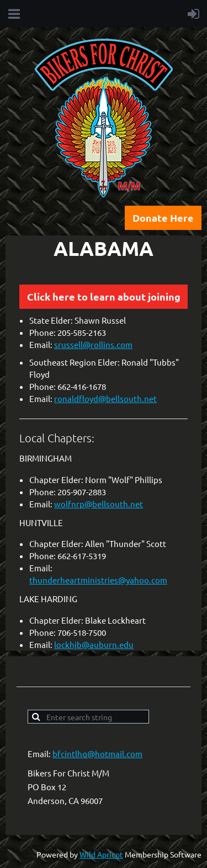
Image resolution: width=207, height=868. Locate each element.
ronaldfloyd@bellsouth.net (105, 398)
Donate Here (163, 218)
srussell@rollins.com (93, 344)
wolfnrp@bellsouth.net (99, 504)
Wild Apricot (101, 854)
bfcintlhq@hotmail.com (97, 754)
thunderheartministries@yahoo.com (98, 580)
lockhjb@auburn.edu (94, 644)
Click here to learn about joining (104, 296)
